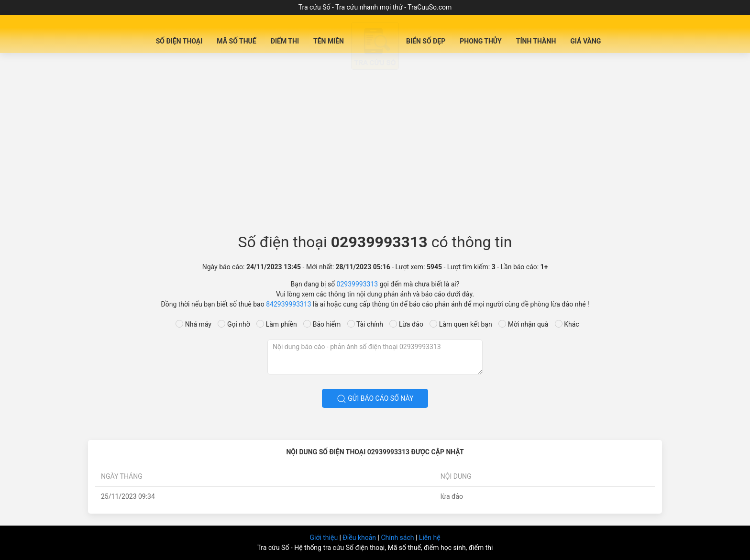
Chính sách (398, 538)
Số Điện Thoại (179, 41)
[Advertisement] (375, 146)
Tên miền (329, 41)
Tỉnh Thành (536, 41)
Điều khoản (360, 538)
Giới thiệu (324, 538)
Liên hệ (430, 538)
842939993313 (288, 304)
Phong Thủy (481, 41)
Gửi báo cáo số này (375, 399)
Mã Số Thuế (236, 41)
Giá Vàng (585, 41)
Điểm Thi (285, 41)
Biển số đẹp (426, 41)
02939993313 (358, 284)
